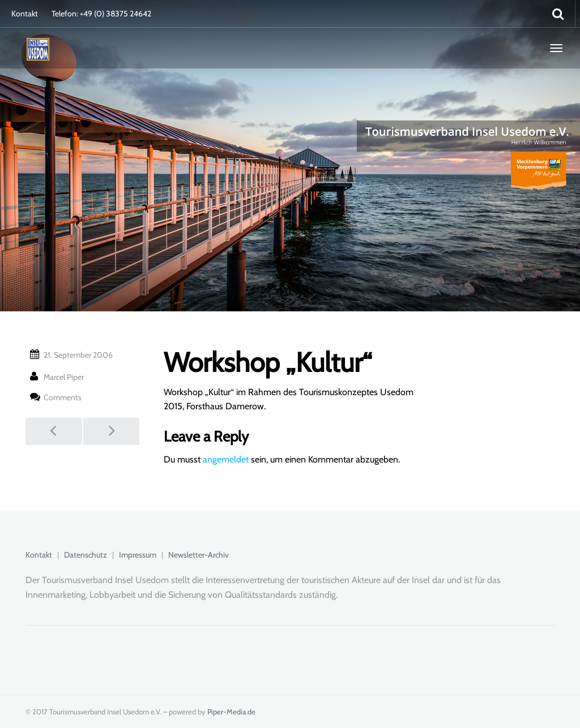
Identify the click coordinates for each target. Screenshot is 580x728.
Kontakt (25, 14)
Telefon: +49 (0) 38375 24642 (101, 14)
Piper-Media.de (231, 712)
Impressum (138, 555)
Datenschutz (86, 555)
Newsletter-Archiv (199, 555)
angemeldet (226, 459)
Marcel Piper (64, 377)
